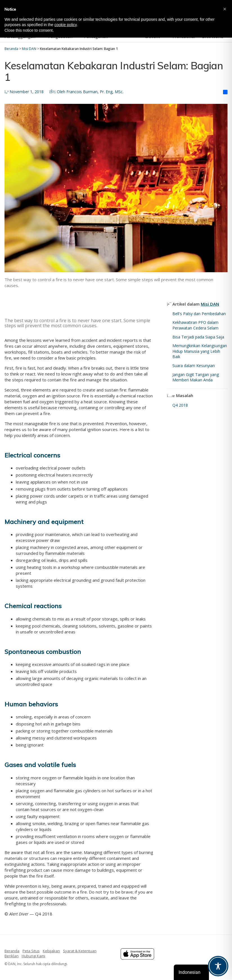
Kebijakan (51, 951)
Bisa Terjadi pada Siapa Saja (198, 337)
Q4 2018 (180, 405)
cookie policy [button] (65, 25)
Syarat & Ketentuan (80, 951)
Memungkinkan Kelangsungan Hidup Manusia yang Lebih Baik (200, 351)
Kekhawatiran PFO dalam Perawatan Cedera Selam (195, 325)
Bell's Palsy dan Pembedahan (199, 314)
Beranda (12, 951)
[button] (225, 9)
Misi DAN (210, 304)
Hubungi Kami (33, 956)
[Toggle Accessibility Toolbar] (218, 966)
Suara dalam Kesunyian (194, 366)
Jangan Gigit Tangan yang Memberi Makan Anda (196, 377)
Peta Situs (31, 951)
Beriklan (12, 956)
